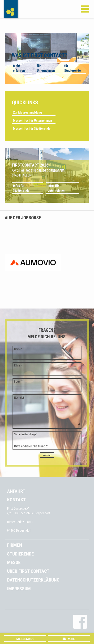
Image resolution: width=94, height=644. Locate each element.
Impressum (19, 589)
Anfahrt (16, 491)
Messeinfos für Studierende (32, 128)
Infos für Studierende (21, 188)
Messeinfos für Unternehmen (32, 120)
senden (47, 455)
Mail (71, 639)
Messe (14, 562)
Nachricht (20, 398)
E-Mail (18, 366)
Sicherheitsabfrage (26, 434)
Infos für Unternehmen (56, 188)
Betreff (18, 382)
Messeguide (25, 639)
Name (18, 349)
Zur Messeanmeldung (27, 112)
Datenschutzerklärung (33, 580)
